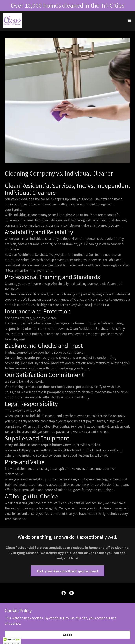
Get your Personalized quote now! (67, 571)
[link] (12, 20)
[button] (129, 20)
